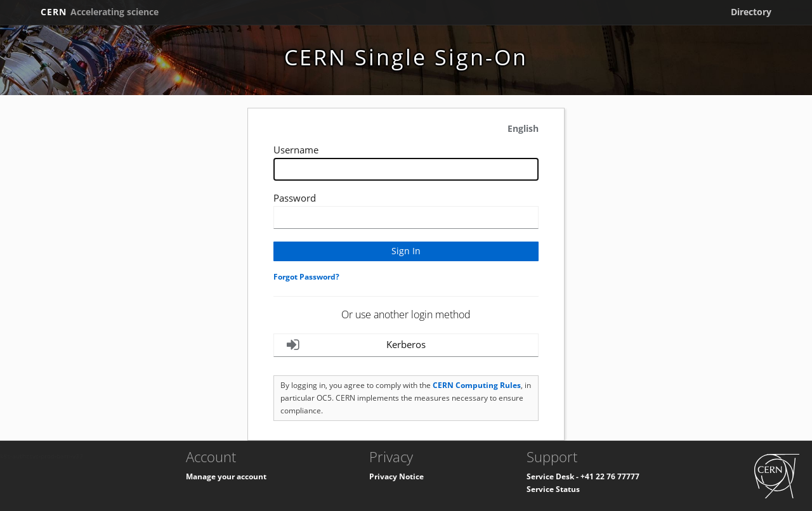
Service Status (553, 489)
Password (295, 198)
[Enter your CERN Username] (406, 169)
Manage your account (226, 476)
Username (296, 150)
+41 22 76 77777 (610, 476)
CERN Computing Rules (477, 385)
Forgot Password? (306, 277)
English (523, 128)
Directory (751, 12)
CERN (100, 12)
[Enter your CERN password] (406, 217)
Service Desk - (553, 476)
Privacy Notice (396, 476)
